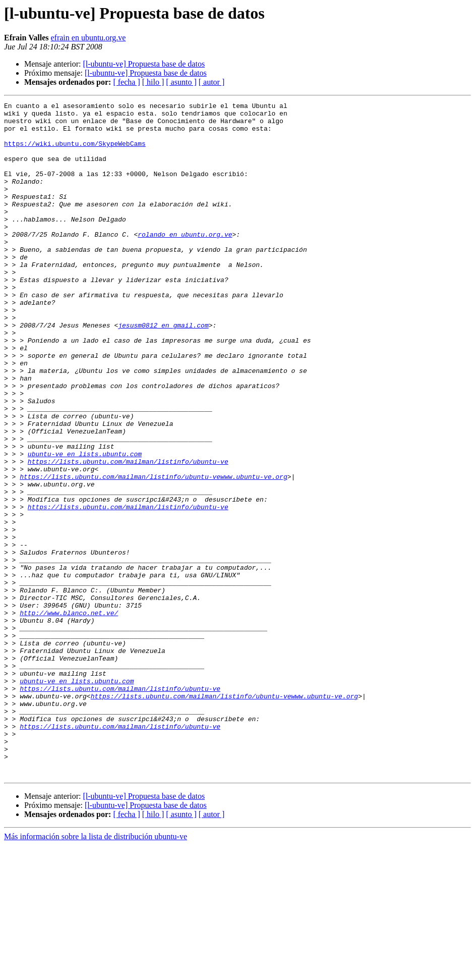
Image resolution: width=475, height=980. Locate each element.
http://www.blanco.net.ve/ (69, 716)
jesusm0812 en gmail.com (163, 370)
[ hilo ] (153, 82)
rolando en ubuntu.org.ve (185, 261)
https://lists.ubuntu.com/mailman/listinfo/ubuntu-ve (128, 534)
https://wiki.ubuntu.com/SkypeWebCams (75, 152)
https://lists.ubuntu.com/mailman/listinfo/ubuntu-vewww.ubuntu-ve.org (153, 552)
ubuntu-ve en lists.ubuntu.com (85, 525)
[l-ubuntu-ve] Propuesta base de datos (144, 64)
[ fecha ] (126, 82)
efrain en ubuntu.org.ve (88, 38)
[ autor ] (212, 82)
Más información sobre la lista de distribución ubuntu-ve (96, 971)
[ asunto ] (181, 82)
